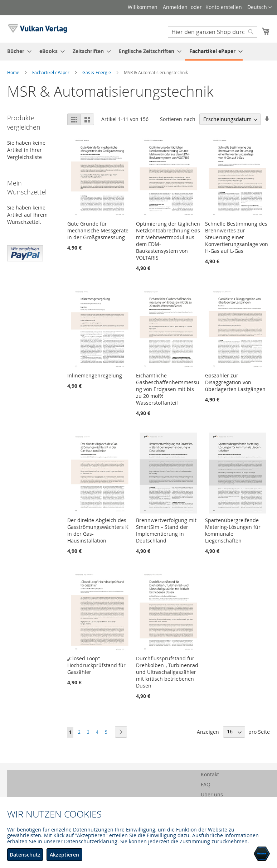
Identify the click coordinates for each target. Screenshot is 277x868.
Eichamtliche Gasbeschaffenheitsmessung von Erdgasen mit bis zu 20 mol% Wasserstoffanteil (168, 389)
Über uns (212, 794)
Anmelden (175, 7)
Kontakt (210, 774)
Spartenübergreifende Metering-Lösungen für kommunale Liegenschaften (233, 530)
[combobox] (213, 32)
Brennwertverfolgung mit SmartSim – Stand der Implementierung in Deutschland (166, 530)
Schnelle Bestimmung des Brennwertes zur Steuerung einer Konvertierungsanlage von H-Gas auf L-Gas (237, 237)
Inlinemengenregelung (95, 375)
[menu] (138, 52)
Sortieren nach (178, 119)
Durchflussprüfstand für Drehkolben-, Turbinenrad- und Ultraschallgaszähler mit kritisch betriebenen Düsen (168, 672)
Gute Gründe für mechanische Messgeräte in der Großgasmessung (98, 230)
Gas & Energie (97, 72)
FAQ (206, 784)
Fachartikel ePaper (51, 72)
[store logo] (38, 28)
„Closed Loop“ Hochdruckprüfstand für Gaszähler (96, 665)
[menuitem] (17, 51)
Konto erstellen (224, 7)
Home (14, 72)
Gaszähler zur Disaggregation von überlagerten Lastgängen (235, 382)
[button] (260, 8)
